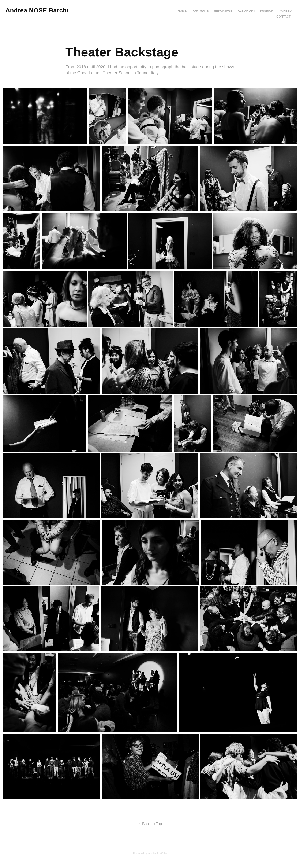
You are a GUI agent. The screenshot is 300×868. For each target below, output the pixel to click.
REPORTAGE (223, 11)
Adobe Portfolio (157, 853)
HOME (182, 11)
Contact (283, 16)
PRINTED (285, 11)
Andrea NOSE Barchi (37, 10)
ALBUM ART (246, 11)
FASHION (267, 11)
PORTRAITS (200, 11)
